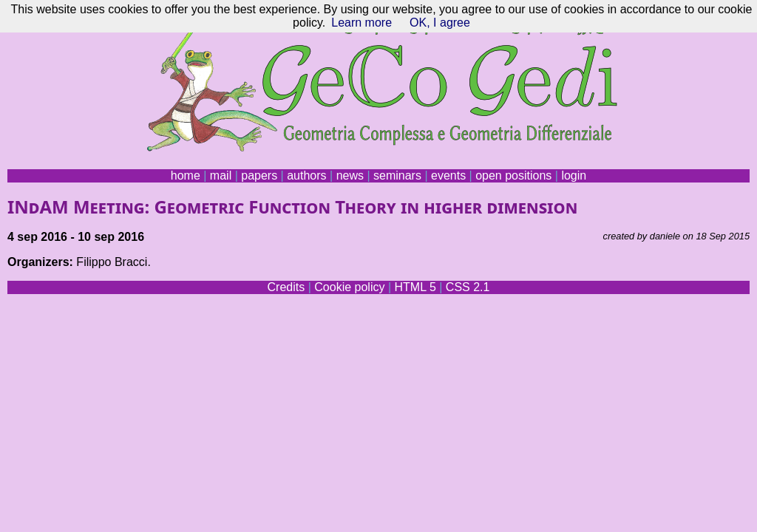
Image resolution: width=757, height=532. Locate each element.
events (448, 175)
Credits (286, 287)
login (574, 175)
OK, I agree (440, 23)
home (186, 175)
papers (259, 175)
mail (221, 175)
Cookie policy (349, 287)
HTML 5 (415, 287)
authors (306, 175)
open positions (513, 175)
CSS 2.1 (468, 287)
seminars (397, 175)
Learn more (361, 23)
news (350, 175)
